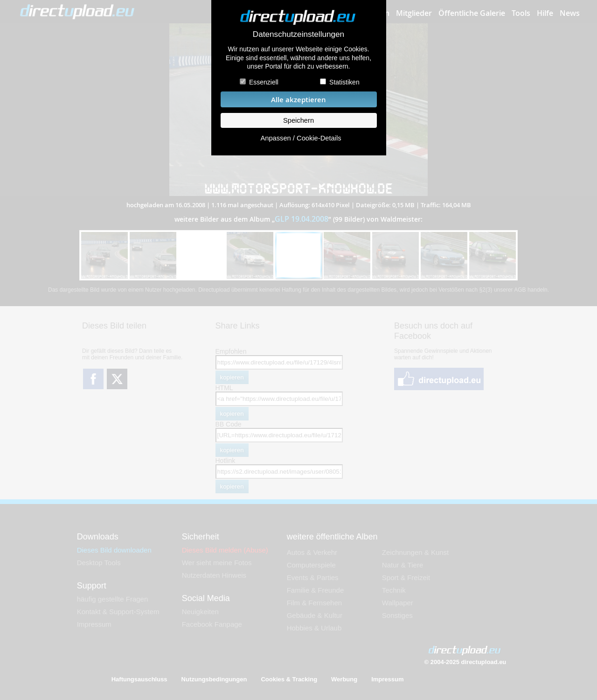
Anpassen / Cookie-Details (301, 138)
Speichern (298, 120)
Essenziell (264, 82)
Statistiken (344, 82)
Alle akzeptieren (298, 100)
